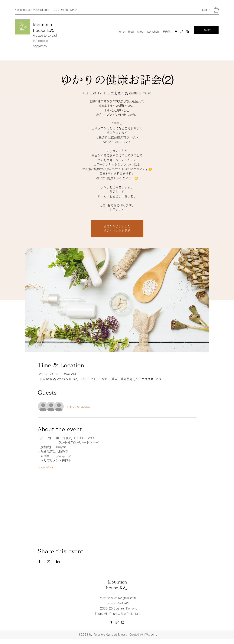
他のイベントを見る (117, 231)
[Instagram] (187, 32)
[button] (216, 10)
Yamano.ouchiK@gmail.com (32, 10)
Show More (46, 467)
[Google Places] (176, 32)
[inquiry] (206, 30)
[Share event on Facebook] (39, 561)
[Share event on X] (49, 561)
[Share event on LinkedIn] (58, 561)
